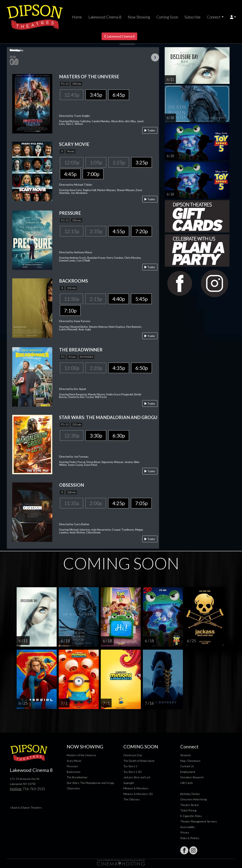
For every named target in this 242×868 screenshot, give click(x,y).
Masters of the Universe (81, 755)
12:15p (72, 231)
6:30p (119, 436)
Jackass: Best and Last (137, 777)
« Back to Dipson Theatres (26, 807)
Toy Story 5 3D (133, 772)
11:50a (72, 299)
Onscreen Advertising (194, 799)
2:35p (96, 231)
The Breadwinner (77, 777)
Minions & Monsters (136, 788)
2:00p (96, 503)
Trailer (150, 130)
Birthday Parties (190, 794)
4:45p (70, 174)
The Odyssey (132, 799)
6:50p (142, 368)
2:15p (96, 299)
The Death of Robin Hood (139, 761)
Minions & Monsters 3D (138, 794)
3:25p (142, 162)
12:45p (72, 95)
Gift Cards (187, 783)
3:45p (96, 95)
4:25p (118, 503)
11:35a (72, 503)
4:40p (118, 299)
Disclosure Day (133, 755)
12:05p (72, 162)
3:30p (96, 436)
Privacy (185, 832)
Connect (214, 17)
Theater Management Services (199, 821)
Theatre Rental (189, 805)
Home (77, 17)
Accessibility (188, 827)
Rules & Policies (190, 838)
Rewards (186, 755)
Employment (188, 772)
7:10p (70, 310)
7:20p (142, 231)
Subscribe (193, 17)
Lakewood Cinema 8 (105, 17)
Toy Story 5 (130, 766)
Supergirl (129, 783)
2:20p (96, 368)
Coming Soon (167, 17)
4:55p (119, 231)
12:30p (72, 436)
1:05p (96, 162)
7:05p (141, 503)
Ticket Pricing (188, 810)
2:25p (119, 162)
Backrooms (74, 772)
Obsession (73, 788)
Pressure (72, 766)
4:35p (119, 368)
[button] (233, 17)
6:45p (119, 95)
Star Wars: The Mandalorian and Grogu (90, 783)
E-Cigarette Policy (191, 816)
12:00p (72, 368)
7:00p (93, 174)
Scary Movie (74, 761)
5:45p (141, 299)
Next (155, 57)
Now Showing (139, 17)
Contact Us (187, 766)
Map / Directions (190, 761)
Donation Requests (192, 777)
